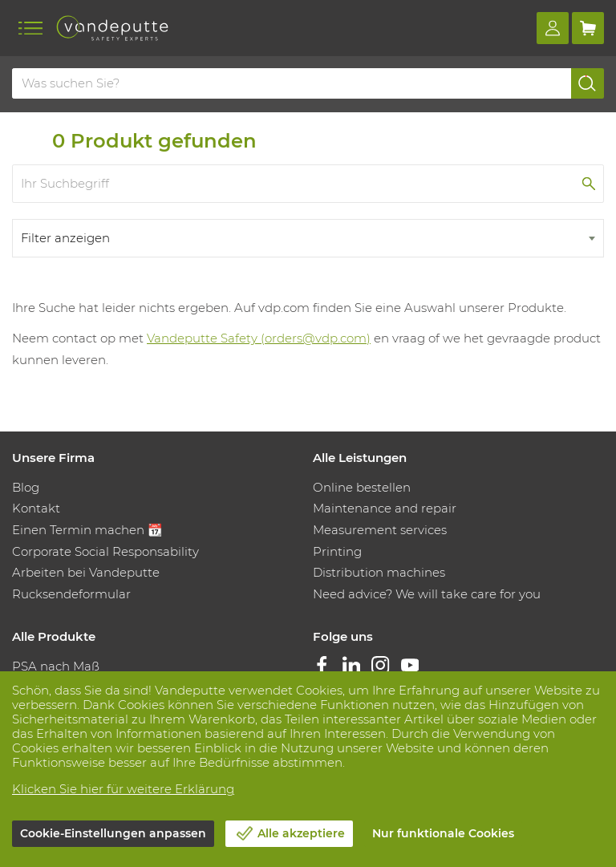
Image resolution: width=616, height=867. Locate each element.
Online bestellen (362, 487)
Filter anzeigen (65, 238)
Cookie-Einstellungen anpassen (113, 833)
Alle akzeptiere (301, 833)
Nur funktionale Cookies (443, 833)
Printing (337, 551)
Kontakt (36, 508)
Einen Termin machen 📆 (87, 530)
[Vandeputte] (112, 28)
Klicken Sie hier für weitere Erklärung (123, 789)
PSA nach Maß (56, 666)
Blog (26, 487)
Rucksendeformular (71, 594)
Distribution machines (379, 572)
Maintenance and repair (385, 508)
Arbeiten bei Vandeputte (86, 572)
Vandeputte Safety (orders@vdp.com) (259, 338)
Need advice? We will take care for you (427, 594)
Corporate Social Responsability (105, 551)
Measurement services (380, 530)
